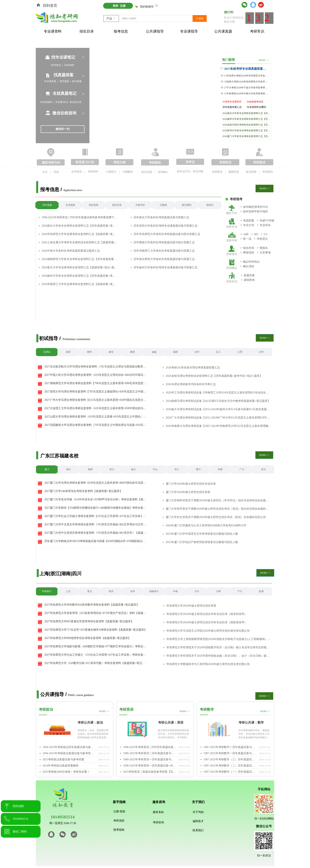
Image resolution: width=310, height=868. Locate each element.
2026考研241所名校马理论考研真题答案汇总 (193, 368)
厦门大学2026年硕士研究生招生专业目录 (191, 484)
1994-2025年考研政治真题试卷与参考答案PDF (69, 753)
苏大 (112, 469)
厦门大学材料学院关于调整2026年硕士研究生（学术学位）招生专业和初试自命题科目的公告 (218, 500)
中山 (155, 469)
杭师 (261, 591)
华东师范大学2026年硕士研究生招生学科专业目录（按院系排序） (207, 622)
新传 (111, 352)
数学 (90, 352)
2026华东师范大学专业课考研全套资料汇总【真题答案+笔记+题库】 (79, 234)
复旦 (90, 591)
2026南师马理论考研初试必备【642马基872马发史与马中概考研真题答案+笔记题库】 (218, 401)
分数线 (163, 205)
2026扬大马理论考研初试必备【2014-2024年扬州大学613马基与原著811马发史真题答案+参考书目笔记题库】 (218, 409)
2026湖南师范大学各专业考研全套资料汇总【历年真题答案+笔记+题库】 (79, 259)
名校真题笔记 (65, 93)
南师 (90, 469)
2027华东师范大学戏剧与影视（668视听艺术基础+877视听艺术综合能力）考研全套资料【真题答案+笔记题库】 (95, 647)
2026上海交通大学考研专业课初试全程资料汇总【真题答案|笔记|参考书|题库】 (79, 242)
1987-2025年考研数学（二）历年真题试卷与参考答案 (230, 766)
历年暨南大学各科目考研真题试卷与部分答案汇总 (164, 242)
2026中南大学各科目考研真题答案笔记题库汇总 (71, 251)
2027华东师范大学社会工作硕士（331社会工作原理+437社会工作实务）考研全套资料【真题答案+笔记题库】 (95, 655)
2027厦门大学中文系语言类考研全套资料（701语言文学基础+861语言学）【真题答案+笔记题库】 (95, 533)
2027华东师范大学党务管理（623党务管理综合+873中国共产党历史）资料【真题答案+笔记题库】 (95, 613)
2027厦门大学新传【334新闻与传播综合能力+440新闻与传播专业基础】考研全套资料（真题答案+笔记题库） (95, 508)
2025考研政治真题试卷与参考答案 (63, 759)
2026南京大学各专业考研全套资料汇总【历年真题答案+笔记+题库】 (79, 226)
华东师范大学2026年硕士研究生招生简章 (191, 606)
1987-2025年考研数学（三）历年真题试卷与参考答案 (230, 759)
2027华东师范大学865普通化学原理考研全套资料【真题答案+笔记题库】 (89, 622)
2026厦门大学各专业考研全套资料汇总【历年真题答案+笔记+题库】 (247, 136)
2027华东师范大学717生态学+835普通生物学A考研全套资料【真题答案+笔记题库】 (96, 630)
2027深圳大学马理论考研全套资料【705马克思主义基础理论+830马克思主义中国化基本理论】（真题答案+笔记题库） (95, 392)
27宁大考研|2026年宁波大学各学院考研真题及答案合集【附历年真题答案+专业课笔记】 (247, 88)
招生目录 (117, 205)
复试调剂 (187, 205)
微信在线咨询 (64, 113)
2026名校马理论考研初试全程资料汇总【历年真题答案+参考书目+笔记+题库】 (247, 125)
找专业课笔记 (63, 57)
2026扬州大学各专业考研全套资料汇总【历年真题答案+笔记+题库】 (79, 276)
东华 (133, 591)
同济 (111, 591)
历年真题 (47, 205)
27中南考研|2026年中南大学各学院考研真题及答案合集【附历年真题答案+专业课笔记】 (247, 94)
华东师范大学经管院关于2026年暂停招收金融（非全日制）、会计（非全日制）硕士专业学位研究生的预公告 (219, 656)
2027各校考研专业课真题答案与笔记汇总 (246, 69)
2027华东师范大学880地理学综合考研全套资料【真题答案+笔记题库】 (88, 638)
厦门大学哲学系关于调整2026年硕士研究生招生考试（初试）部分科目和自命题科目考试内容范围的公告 (218, 509)
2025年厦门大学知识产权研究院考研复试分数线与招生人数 (202, 542)
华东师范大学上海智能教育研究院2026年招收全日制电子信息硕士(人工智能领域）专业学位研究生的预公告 (219, 639)
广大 (242, 469)
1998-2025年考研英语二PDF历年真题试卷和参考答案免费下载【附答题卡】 (79, 217)
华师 (220, 469)
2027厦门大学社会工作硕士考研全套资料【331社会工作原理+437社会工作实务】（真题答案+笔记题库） (94, 516)
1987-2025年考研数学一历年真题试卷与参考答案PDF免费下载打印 (230, 753)
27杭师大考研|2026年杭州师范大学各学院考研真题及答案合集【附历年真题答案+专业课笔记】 (247, 82)
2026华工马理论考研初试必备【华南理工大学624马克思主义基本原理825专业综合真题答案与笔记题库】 (218, 393)
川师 (218, 591)
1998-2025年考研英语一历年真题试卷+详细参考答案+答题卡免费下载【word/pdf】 (150, 766)
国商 (175, 352)
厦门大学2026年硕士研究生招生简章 (188, 492)
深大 (263, 469)
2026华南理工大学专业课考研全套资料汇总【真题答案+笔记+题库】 (79, 284)
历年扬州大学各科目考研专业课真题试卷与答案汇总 (166, 267)
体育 (68, 352)
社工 (218, 352)
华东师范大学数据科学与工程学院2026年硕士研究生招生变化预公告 (208, 664)
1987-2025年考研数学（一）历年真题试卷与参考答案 (230, 772)
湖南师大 (154, 591)
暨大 (199, 469)
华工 (177, 469)
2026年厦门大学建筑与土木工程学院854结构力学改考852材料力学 (206, 525)
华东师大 (47, 591)
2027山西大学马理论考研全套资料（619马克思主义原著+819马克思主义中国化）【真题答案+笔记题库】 (94, 417)
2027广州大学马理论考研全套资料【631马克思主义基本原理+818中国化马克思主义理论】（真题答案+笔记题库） (95, 400)
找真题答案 (64, 75)
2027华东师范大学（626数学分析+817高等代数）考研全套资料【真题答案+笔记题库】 (95, 663)
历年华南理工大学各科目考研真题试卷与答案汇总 (164, 251)
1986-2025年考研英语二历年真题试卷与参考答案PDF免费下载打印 (150, 753)
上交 (68, 591)
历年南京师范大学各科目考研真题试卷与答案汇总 (164, 259)
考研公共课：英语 (171, 723)
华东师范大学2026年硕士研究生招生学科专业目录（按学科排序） (207, 614)
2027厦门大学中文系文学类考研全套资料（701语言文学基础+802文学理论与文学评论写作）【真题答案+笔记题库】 (95, 525)
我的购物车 (147, 7)
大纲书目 (140, 205)
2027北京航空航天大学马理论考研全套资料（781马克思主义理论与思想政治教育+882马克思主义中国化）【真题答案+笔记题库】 (94, 367)
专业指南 (70, 205)
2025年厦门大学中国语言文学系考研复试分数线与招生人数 (202, 534)
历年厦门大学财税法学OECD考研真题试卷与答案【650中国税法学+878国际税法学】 (93, 541)
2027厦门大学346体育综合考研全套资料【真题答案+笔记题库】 (83, 491)
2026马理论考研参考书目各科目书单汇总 (191, 384)
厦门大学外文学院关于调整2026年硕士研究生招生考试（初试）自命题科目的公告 (216, 517)
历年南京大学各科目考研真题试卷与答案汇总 (161, 217)
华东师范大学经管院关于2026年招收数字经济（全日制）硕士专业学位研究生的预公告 (219, 647)
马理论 (47, 352)
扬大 (134, 469)
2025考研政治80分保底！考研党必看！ (66, 772)
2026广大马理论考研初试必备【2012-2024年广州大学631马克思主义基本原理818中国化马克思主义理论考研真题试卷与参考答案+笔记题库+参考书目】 (218, 418)
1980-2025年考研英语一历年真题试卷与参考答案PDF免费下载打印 (150, 759)
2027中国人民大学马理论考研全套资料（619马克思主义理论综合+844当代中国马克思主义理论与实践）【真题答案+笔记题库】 (95, 375)
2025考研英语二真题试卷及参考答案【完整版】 (150, 772)
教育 (133, 352)
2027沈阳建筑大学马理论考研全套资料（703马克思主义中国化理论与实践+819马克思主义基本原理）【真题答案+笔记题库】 (95, 425)
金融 (154, 352)
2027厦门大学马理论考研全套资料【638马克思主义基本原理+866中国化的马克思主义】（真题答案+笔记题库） (95, 483)
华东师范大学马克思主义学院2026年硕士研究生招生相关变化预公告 (208, 631)
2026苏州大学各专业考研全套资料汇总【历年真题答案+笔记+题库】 (247, 130)
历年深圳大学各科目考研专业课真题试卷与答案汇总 (166, 226)
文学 (261, 352)
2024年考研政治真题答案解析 (61, 766)
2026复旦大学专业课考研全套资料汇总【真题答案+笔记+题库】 (79, 267)
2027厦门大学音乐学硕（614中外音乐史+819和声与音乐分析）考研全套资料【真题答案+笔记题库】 (95, 500)
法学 (197, 352)
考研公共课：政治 (90, 723)
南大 (69, 469)
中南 (175, 591)
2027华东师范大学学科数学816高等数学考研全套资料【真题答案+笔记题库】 (92, 605)
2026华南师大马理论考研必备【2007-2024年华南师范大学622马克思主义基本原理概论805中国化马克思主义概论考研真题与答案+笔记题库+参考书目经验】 (218, 426)
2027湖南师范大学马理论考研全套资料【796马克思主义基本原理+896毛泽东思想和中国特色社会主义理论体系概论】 (95, 383)
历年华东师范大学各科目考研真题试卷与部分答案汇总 (167, 234)
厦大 (47, 469)
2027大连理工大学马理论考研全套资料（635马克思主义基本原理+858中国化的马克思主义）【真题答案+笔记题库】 (95, 408)
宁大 (240, 591)
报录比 (210, 205)
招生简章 (94, 205)
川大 (197, 591)
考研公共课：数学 (251, 723)
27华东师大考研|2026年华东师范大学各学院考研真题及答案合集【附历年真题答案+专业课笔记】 (247, 76)
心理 (240, 352)
